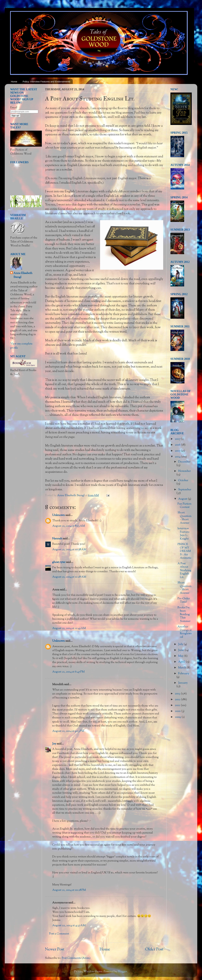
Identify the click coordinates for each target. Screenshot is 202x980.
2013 (178, 694)
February (184, 674)
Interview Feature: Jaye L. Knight (184, 534)
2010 (178, 711)
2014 (178, 457)
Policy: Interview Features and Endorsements (47, 82)
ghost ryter (59, 562)
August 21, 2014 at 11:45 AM (69, 628)
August (183, 499)
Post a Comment (59, 934)
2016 (178, 445)
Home (14, 82)
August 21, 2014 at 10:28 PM (69, 890)
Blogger (122, 972)
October (183, 481)
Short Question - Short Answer (184, 518)
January (183, 683)
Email (14, 108)
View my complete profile (21, 346)
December (184, 462)
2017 (178, 439)
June (181, 650)
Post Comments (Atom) (76, 958)
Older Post (154, 949)
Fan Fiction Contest (184, 506)
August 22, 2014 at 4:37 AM (69, 926)
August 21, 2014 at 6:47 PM (68, 672)
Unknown (59, 515)
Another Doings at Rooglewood (185, 632)
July (181, 644)
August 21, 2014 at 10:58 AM (69, 550)
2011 (178, 705)
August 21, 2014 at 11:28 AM (69, 577)
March (183, 668)
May (181, 656)
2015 (178, 451)
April (182, 662)
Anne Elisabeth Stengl (23, 275)
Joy (54, 744)
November (184, 471)
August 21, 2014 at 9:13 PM (68, 731)
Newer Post (55, 949)
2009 (178, 717)
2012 (178, 700)
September (185, 490)
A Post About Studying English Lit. (184, 571)
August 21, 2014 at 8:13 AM (69, 526)
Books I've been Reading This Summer (184, 614)
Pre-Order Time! (184, 600)
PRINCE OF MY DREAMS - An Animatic (184, 551)
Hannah (57, 539)
